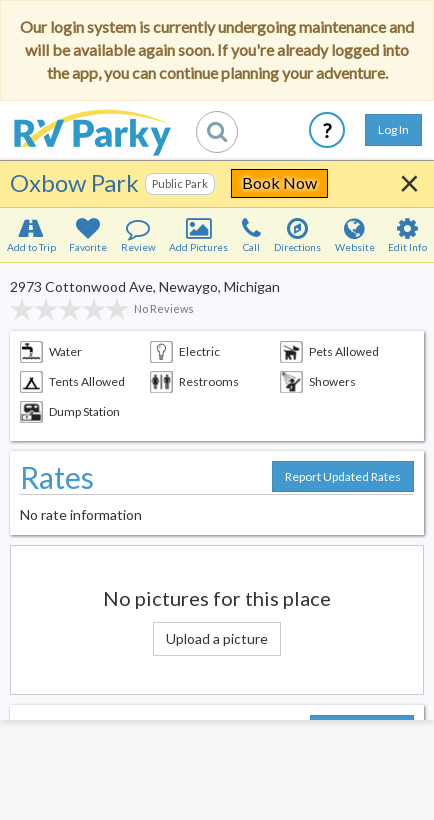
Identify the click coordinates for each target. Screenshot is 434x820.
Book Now (279, 182)
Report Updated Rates (343, 476)
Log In (393, 129)
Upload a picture (217, 638)
